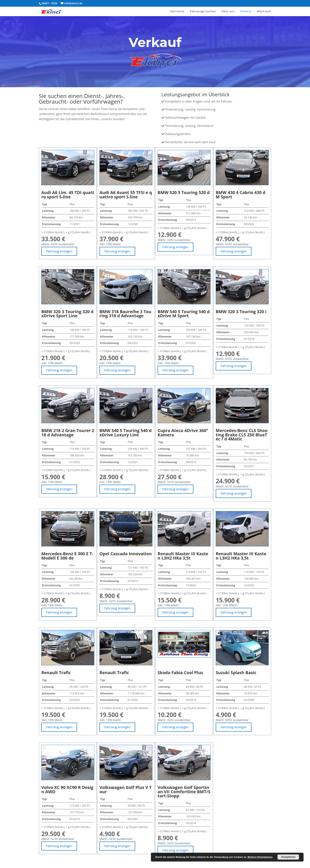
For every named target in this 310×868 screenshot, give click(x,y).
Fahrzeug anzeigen (59, 251)
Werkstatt (264, 12)
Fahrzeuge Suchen (203, 12)
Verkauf (246, 12)
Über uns (228, 12)
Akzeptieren (288, 857)
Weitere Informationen (260, 857)
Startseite (177, 12)
